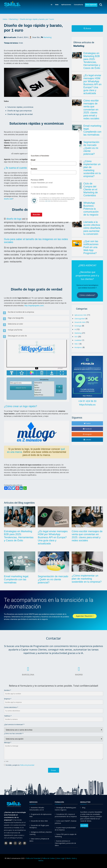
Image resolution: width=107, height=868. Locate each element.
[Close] (79, 131)
